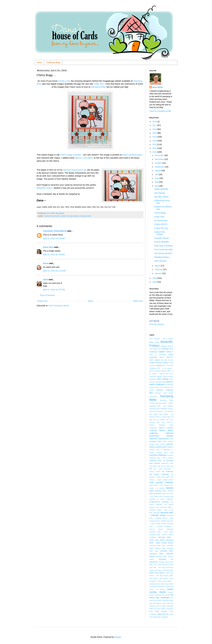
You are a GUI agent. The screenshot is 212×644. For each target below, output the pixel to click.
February (159, 269)
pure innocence (155, 494)
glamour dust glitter (85, 158)
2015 (155, 133)
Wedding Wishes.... (163, 257)
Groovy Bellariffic (162, 242)
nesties (169, 488)
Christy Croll (64, 81)
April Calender (160, 261)
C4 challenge (164, 349)
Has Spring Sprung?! (163, 253)
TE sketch (161, 420)
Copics (162, 352)
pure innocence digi (166, 496)
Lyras (159, 365)
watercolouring (163, 614)
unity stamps (161, 611)
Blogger (118, 637)
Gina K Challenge (158, 355)
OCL (161, 387)
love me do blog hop (165, 466)
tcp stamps (166, 595)
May (157, 182)
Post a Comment (47, 295)
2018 (155, 122)
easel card (162, 461)
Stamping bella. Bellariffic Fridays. (161, 409)
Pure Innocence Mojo (163, 250)
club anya (169, 452)
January (158, 273)
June (157, 178)
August (158, 171)
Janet (46, 280)
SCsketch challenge (165, 390)
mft (151, 469)
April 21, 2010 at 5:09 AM (54, 238)
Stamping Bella (98, 87)
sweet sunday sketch (161, 591)
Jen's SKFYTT (166, 357)
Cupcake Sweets (162, 238)
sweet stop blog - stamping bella (161, 570)
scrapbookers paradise (159, 502)
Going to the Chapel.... (160, 233)
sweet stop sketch (157, 573)
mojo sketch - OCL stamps (159, 485)
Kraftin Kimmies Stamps (159, 363)
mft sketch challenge (159, 474)
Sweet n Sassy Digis (163, 417)
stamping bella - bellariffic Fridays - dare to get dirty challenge (161, 510)
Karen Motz (48, 247)
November (159, 159)
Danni (46, 263)
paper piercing (168, 491)
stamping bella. (167, 551)
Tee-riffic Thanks (161, 197)
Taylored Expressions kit (75, 170)
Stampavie (153, 397)
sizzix (157, 507)
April (157, 186)
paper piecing (155, 491)
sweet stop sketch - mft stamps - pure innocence (161, 578)
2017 (155, 125)
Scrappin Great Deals (164, 393)
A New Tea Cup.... (162, 228)
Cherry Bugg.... (161, 213)
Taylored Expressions (52, 216)
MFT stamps (163, 379)
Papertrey (167, 387)
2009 (155, 278)
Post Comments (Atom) (59, 306)
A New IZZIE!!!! (161, 224)
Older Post (138, 301)
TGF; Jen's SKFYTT (165, 422)
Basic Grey (154, 342)
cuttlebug (153, 461)
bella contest (160, 444)
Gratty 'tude (159, 217)
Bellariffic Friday (44, 188)
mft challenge (167, 472)
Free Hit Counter (157, 324)
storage (161, 562)
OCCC (157, 387)
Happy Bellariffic (161, 189)
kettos (155, 466)
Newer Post (42, 301)
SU (151, 393)
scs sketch (169, 504)
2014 (155, 137)
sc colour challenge (165, 499)
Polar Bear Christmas (164, 246)
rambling (152, 499)
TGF (167, 420)
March (158, 266)
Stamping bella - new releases (161, 406)
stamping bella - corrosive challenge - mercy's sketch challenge (161, 526)
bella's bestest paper (132, 155)
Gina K (170, 352)
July (157, 174)
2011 (155, 148)
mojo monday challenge (161, 482)
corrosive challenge (158, 455)
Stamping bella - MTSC (164, 403)
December (159, 155)
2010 (155, 152)
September (160, 167)
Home (39, 62)
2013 (155, 141)
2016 (155, 129)
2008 (155, 282)
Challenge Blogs (53, 62)
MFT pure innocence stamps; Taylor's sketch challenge (161, 376)
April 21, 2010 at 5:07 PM (54, 290)
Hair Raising (160, 193)
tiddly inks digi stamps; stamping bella (76, 216)
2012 (155, 144)
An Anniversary (161, 220)
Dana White (157, 87)
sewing (152, 507)
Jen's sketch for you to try (161, 360)
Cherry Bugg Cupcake (71, 155)
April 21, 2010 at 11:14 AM (54, 271)
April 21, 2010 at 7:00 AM (54, 255)
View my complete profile (160, 111)
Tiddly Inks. (99, 84)
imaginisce (165, 463)
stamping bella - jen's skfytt (161, 532)
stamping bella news (157, 545)
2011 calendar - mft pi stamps (161, 339)
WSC (165, 442)
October (158, 163)
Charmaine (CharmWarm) (55, 231)
